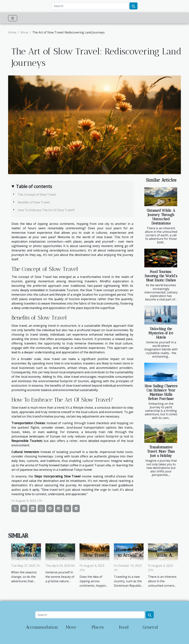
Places (98, 627)
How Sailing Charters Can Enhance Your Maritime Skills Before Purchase (161, 392)
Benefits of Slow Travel (34, 202)
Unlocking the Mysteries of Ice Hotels (161, 333)
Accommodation (42, 627)
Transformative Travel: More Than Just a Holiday (161, 451)
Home (12, 32)
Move (24, 32)
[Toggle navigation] (13, 18)
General (150, 627)
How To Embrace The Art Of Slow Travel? (46, 210)
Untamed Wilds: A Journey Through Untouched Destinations (161, 217)
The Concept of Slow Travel (37, 195)
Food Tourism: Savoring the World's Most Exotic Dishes (161, 276)
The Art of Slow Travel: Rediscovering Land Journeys (95, 558)
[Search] (90, 6)
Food (124, 627)
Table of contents (34, 186)
